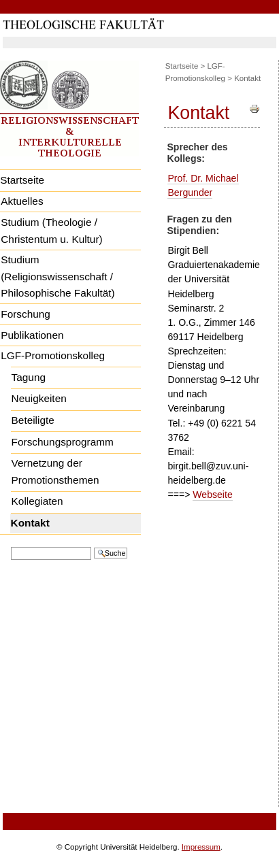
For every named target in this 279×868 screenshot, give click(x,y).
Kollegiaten (37, 501)
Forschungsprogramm (63, 442)
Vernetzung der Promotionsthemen (55, 471)
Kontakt (30, 523)
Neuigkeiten (39, 398)
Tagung (29, 377)
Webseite (212, 495)
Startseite (182, 66)
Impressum (201, 847)
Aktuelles (22, 201)
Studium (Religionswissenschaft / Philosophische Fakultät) (58, 276)
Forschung (26, 314)
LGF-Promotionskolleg (53, 355)
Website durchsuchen (11, 546)
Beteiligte (33, 420)
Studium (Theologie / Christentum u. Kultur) (51, 231)
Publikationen (32, 335)
